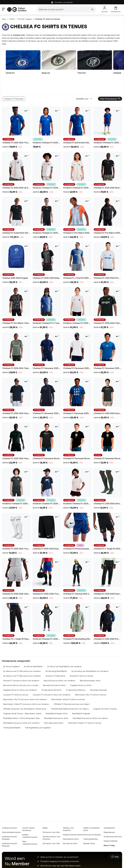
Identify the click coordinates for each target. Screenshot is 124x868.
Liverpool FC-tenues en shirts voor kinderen (52, 680)
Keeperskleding (111, 841)
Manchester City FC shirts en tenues (91, 680)
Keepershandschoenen (73, 835)
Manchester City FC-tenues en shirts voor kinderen (25, 684)
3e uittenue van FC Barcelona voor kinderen (22, 661)
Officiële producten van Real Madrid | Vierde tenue (25, 694)
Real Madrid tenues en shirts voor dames (90, 703)
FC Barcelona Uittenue (76, 675)
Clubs (12, 19)
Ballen (45, 828)
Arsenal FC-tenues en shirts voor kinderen (21, 666)
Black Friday (109, 845)
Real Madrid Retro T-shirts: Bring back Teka (21, 703)
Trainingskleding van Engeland (38, 713)
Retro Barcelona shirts (54, 708)
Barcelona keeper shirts (90, 666)
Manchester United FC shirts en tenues (68, 684)
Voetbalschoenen (10, 828)
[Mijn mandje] (116, 9)
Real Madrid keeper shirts (57, 698)
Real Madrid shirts (71, 839)
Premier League (25, 19)
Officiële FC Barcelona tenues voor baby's (72, 689)
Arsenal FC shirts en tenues (81, 661)
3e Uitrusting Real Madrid (56, 656)
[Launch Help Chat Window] (115, 857)
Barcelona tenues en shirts (54, 670)
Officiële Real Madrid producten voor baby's (70, 694)
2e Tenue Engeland (11, 651)
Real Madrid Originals (81, 698)
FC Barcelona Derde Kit (51, 675)
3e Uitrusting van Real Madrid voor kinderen (90, 656)
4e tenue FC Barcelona (55, 661)
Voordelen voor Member (62, 2)
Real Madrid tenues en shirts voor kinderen (21, 708)
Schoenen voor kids (51, 832)
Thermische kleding (92, 835)
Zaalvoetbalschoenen (11, 832)
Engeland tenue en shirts (81, 670)
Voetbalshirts (109, 828)
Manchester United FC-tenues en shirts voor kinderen (26, 689)
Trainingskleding (90, 839)
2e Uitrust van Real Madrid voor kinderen (64, 651)
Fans (4, 19)
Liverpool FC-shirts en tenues (16, 680)
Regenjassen (109, 832)
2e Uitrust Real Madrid (33, 651)
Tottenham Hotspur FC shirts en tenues (85, 708)
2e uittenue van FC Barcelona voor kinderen (22, 656)
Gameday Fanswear (98, 675)
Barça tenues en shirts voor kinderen (60, 666)
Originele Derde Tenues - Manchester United (22, 698)
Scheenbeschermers (113, 837)
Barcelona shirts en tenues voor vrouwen (21, 670)
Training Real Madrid (12, 713)
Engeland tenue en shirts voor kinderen (20, 675)
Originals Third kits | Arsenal (105, 694)
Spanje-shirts (89, 843)
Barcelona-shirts (70, 843)
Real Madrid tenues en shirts (56, 703)
